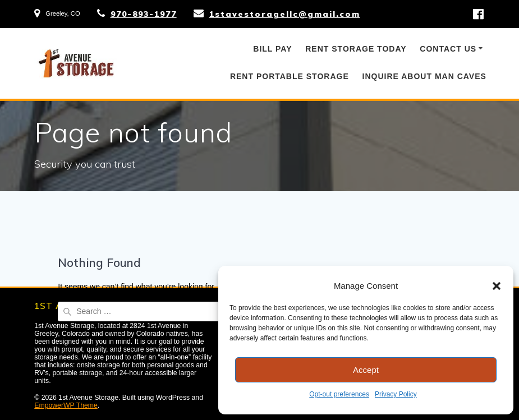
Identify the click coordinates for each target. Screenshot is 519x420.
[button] (497, 286)
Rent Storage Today (356, 49)
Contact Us (448, 49)
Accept (366, 370)
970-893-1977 (144, 14)
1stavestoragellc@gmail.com (285, 14)
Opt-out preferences (339, 394)
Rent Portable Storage (290, 76)
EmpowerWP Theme (66, 405)
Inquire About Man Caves (424, 76)
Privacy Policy (396, 394)
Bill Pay (272, 49)
